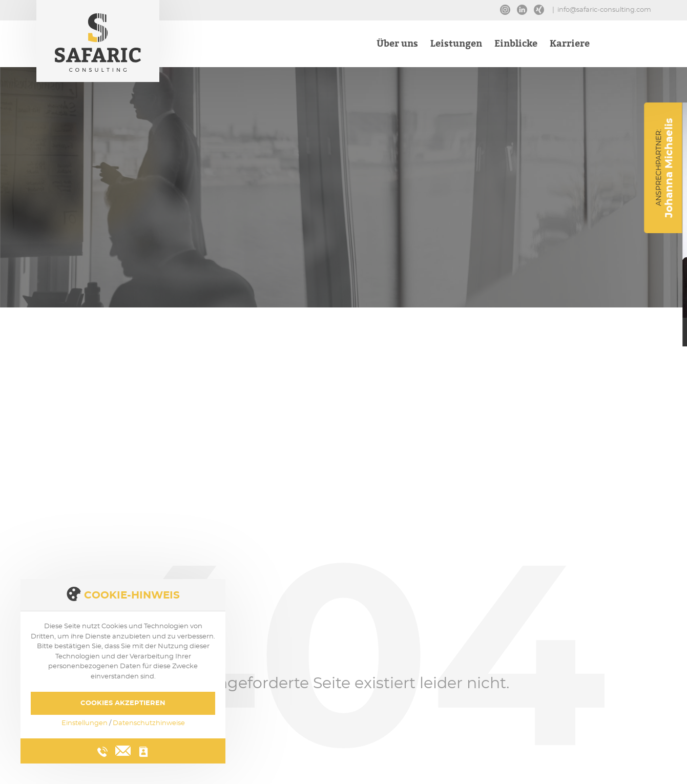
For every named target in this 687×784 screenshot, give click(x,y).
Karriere (570, 45)
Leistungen (456, 45)
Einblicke (516, 45)
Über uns (397, 45)
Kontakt (626, 45)
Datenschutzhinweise (149, 723)
